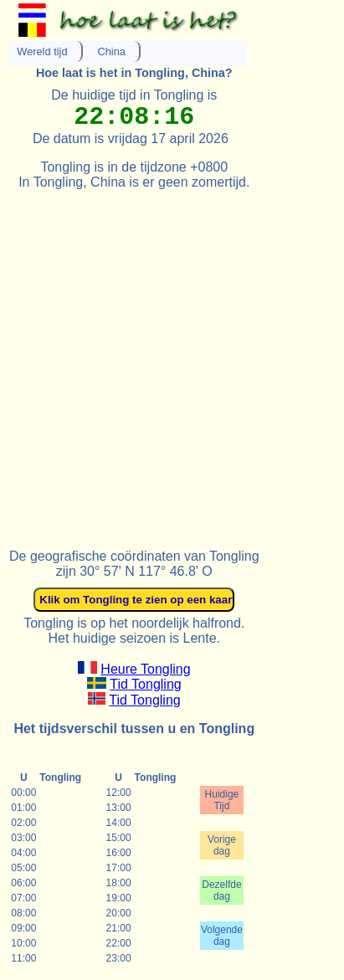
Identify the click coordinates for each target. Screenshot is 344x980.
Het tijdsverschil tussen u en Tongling (134, 729)
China (112, 51)
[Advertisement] (172, 362)
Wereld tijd (42, 51)
